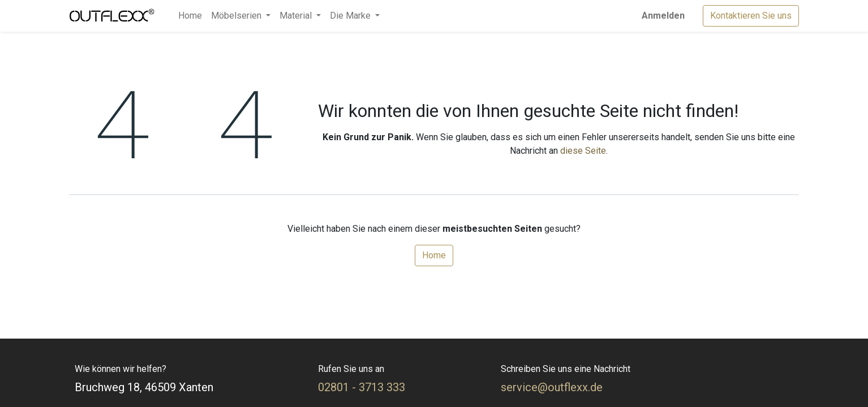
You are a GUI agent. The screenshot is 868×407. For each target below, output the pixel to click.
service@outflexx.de (552, 387)
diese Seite (583, 151)
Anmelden (663, 16)
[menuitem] (190, 16)
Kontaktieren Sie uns (751, 16)
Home (434, 255)
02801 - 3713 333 (362, 387)
